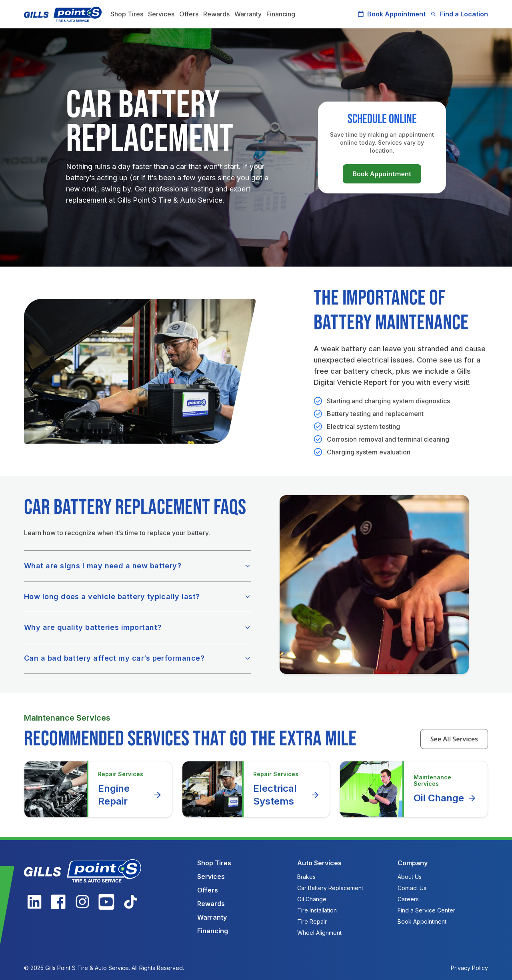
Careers (408, 899)
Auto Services (319, 863)
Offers (189, 14)
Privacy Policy (469, 968)
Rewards (216, 14)
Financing (281, 14)
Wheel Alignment (319, 933)
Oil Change (445, 798)
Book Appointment (392, 14)
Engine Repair (130, 795)
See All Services (454, 739)
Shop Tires (127, 14)
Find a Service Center (426, 910)
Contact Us (412, 888)
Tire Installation (317, 910)
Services (161, 14)
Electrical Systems (287, 795)
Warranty (248, 14)
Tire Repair (312, 921)
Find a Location (459, 14)
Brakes (306, 877)
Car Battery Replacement (330, 888)
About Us (410, 877)
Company (413, 863)
